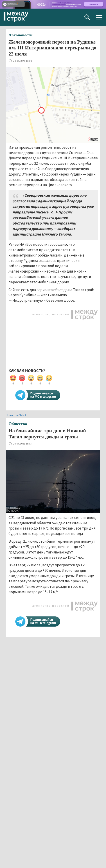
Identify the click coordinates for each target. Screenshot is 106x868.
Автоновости (20, 35)
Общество (18, 424)
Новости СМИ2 (16, 415)
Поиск (87, 17)
